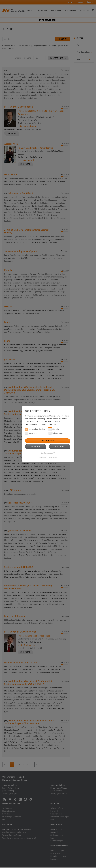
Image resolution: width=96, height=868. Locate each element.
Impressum (43, 458)
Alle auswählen (47, 441)
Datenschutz (53, 458)
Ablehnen (36, 446)
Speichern (59, 446)
